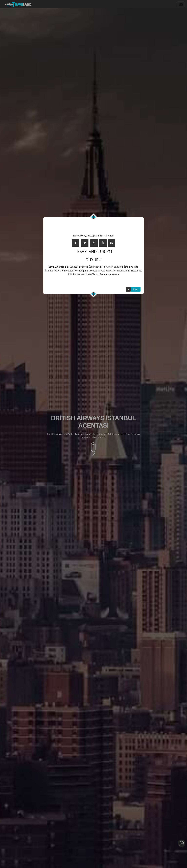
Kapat (135, 289)
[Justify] (181, 4)
